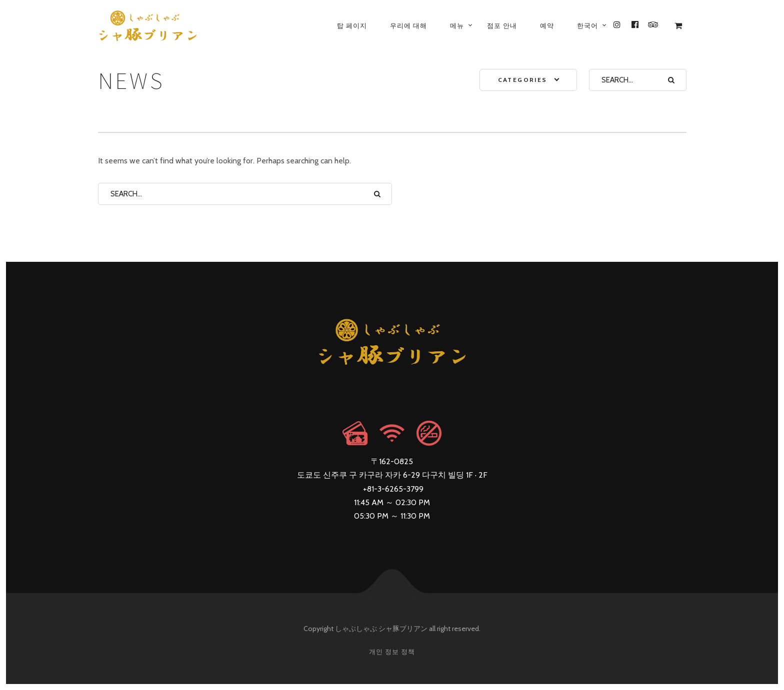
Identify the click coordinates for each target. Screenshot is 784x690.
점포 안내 (502, 25)
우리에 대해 (408, 25)
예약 (547, 25)
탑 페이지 (352, 25)
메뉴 (457, 25)
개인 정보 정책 (392, 652)
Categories (523, 80)
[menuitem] (587, 25)
